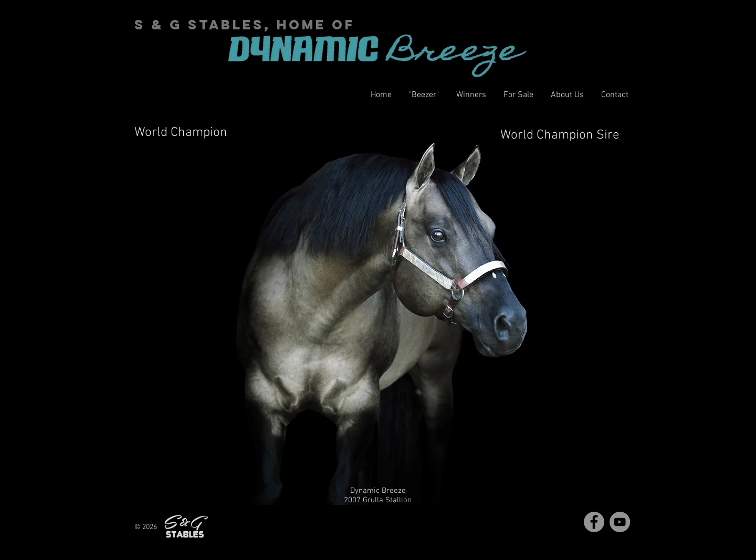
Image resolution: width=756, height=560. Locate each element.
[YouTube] (620, 522)
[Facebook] (594, 522)
